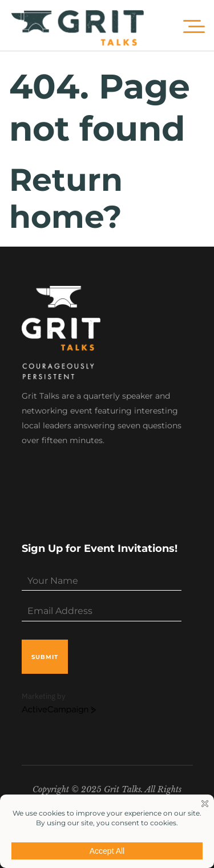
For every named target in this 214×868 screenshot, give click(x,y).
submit (45, 657)
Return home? (66, 198)
